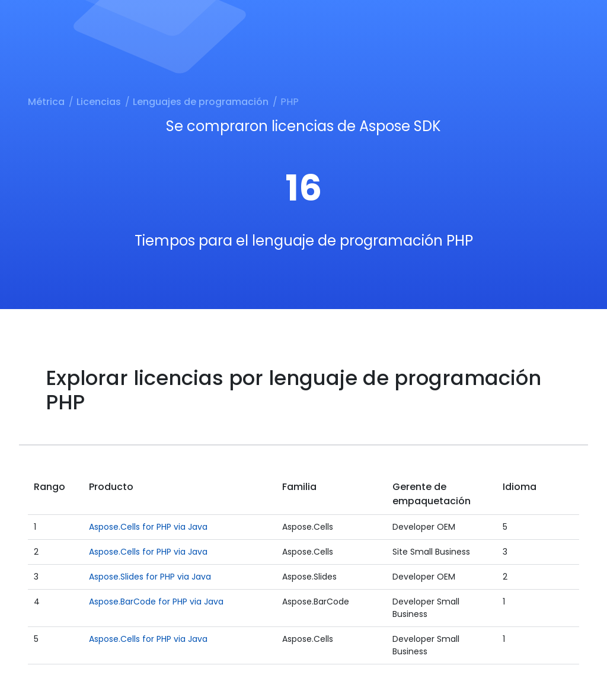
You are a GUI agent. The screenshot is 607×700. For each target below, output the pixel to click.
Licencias (99, 102)
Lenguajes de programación (201, 102)
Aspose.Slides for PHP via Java (150, 577)
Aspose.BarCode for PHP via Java (156, 602)
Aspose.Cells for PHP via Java (148, 527)
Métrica (46, 102)
